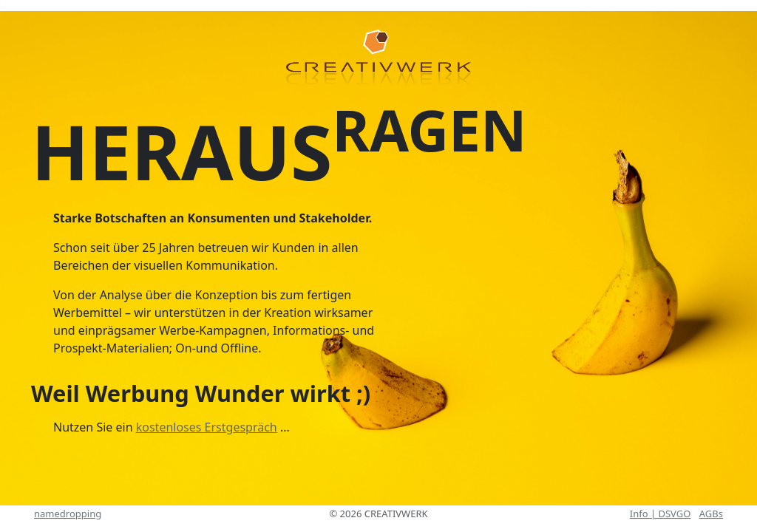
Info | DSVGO (661, 514)
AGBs (711, 514)
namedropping (68, 514)
